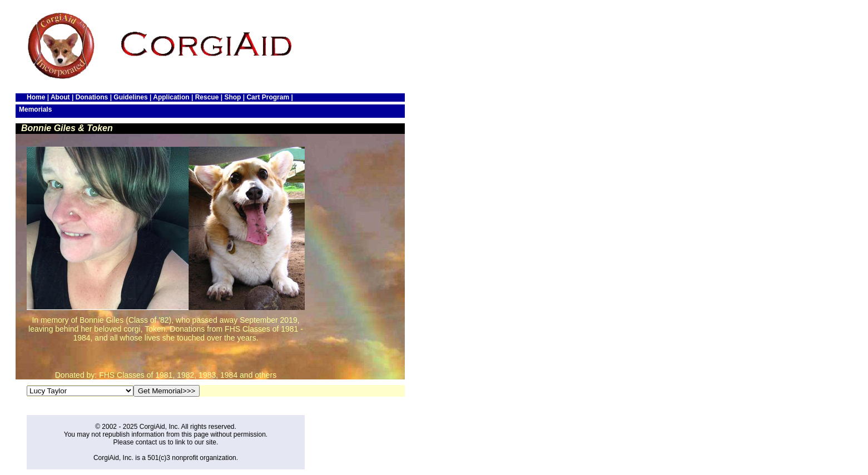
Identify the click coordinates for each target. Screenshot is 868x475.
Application (171, 97)
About (60, 97)
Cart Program (268, 97)
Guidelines (130, 97)
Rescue (207, 97)
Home (36, 97)
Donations (92, 97)
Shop (232, 97)
